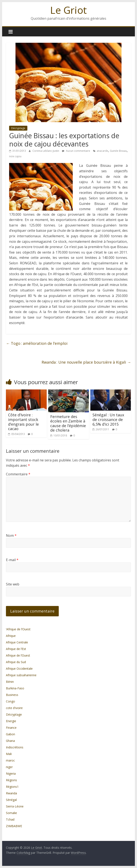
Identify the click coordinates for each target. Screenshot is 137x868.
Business (12, 695)
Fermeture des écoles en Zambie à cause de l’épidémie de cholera (68, 423)
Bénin (10, 682)
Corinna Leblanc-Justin (46, 151)
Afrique (11, 636)
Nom (11, 535)
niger (9, 767)
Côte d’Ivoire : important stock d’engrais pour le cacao (23, 422)
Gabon (10, 734)
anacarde (102, 151)
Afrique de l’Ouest (18, 655)
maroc (10, 760)
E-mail (12, 560)
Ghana (10, 741)
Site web (13, 584)
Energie (11, 721)
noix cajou (15, 156)
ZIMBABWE (14, 826)
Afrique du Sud (16, 662)
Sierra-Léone (15, 806)
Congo (10, 701)
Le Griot (68, 10)
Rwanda (11, 793)
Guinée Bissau (118, 151)
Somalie (11, 813)
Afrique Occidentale (19, 669)
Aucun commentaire (76, 151)
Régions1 (12, 787)
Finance (11, 728)
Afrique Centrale (17, 642)
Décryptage (18, 128)
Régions (11, 780)
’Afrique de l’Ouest (18, 629)
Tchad (10, 819)
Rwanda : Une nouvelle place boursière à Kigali (86, 362)
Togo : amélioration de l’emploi (37, 343)
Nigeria (11, 773)
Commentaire (18, 474)
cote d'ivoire (14, 708)
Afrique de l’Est (16, 649)
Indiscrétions (15, 747)
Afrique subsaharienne (21, 675)
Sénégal (11, 800)
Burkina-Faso (15, 688)
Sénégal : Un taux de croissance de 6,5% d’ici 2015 (108, 419)
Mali (9, 754)
